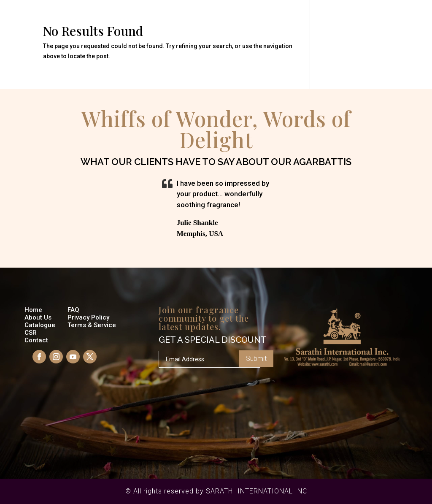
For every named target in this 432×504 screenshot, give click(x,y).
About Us (38, 317)
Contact (36, 340)
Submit (256, 359)
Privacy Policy (88, 317)
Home (33, 310)
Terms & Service (92, 325)
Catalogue (40, 325)
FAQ (73, 310)
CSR (31, 333)
